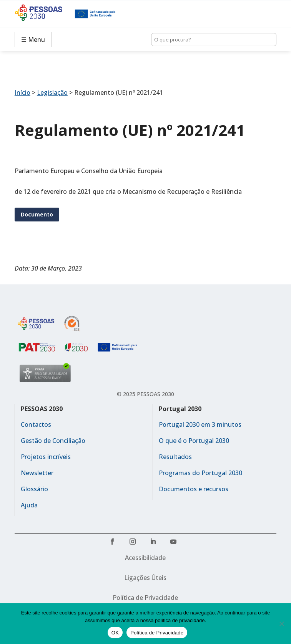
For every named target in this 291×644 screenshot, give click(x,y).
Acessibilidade (145, 558)
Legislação (52, 92)
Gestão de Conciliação (53, 441)
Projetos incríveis (46, 457)
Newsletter (37, 473)
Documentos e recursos (194, 489)
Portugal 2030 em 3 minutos (200, 424)
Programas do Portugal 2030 (200, 473)
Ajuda (29, 505)
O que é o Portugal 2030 (194, 441)
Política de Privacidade (145, 598)
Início (22, 92)
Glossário (34, 489)
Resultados (175, 457)
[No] (281, 624)
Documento (37, 214)
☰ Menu (33, 40)
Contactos (36, 424)
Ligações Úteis (145, 578)
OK (115, 633)
